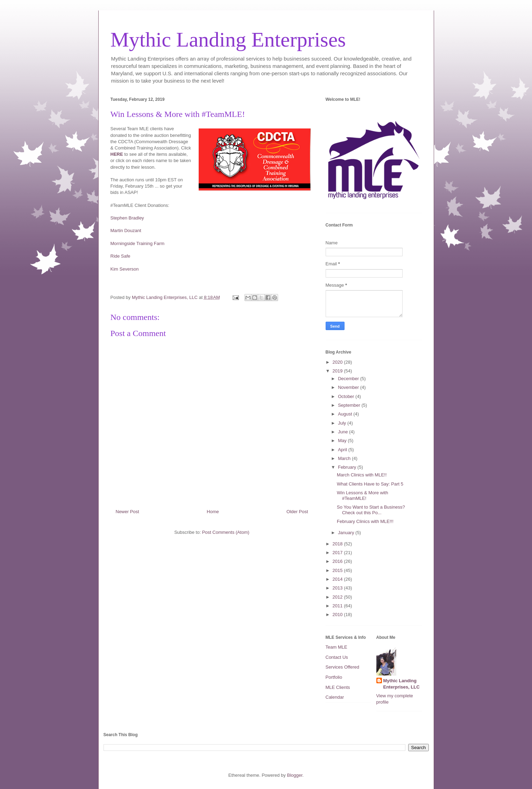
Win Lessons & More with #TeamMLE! (363, 495)
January (347, 533)
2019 (338, 371)
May (343, 441)
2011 (338, 606)
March (345, 458)
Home (213, 512)
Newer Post (127, 512)
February (348, 467)
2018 (338, 544)
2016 (338, 561)
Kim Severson (125, 269)
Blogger (295, 775)
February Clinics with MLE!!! (365, 521)
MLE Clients (338, 687)
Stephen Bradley (127, 218)
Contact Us (337, 657)
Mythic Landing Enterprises (228, 40)
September (350, 405)
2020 (338, 362)
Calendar (335, 697)
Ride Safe (120, 256)
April (343, 450)
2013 (338, 588)
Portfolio (334, 677)
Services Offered (343, 667)
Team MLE (336, 647)
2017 (338, 553)
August (346, 414)
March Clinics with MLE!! (362, 475)
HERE (117, 154)
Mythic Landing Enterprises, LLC (402, 684)
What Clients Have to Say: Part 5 (370, 484)
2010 (338, 615)
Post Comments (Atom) (226, 532)
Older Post (297, 512)
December (349, 379)
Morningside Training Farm (138, 243)
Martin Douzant (126, 231)
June (343, 432)
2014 (338, 579)
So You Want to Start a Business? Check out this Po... (371, 510)
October (347, 396)
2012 (338, 597)
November (349, 387)
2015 (338, 570)
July (343, 423)
